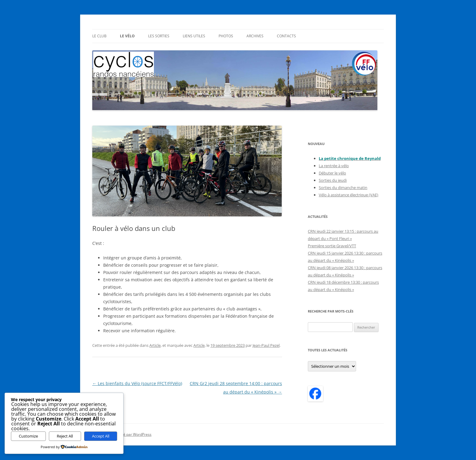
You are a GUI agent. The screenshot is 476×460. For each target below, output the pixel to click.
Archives (255, 36)
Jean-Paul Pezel (266, 345)
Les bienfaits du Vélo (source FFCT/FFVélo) (137, 383)
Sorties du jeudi (333, 180)
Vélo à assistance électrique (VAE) (348, 195)
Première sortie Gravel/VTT (332, 246)
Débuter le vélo (332, 173)
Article (155, 345)
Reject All (65, 436)
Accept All (101, 436)
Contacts (286, 36)
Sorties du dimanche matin (343, 188)
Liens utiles (194, 36)
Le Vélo (127, 36)
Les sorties (159, 36)
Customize (28, 436)
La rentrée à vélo (334, 166)
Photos (226, 36)
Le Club (99, 36)
